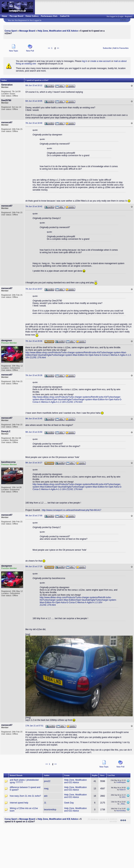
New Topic (14, 50)
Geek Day (69, 803)
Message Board (27, 31)
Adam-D (122, 790)
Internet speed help (19, 803)
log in (85, 61)
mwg (46, 789)
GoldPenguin (121, 782)
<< (49, 48)
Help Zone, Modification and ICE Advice (58, 31)
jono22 (47, 781)
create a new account (101, 61)
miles (124, 797)
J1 (45, 803)
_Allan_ (123, 804)
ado (46, 796)
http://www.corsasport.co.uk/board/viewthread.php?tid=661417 (72, 510)
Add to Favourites (121, 48)
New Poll (30, 50)
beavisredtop (50, 810)
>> (58, 48)
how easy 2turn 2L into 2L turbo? (25, 796)
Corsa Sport (11, 31)
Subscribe (107, 48)
